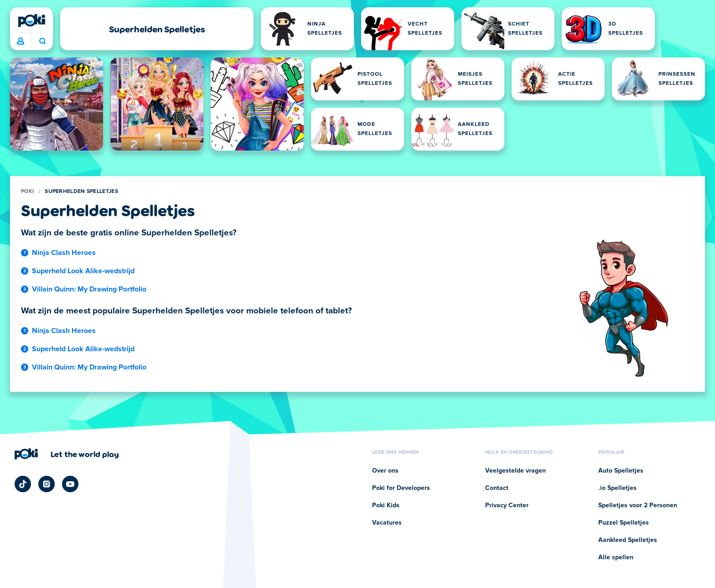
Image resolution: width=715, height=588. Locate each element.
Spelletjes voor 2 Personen (638, 505)
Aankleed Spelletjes (628, 540)
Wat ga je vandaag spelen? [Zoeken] (42, 41)
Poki (27, 192)
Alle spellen (616, 557)
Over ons (385, 471)
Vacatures (387, 523)
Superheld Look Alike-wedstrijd (83, 271)
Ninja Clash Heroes (64, 253)
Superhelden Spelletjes (81, 192)
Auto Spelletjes (621, 471)
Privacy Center (507, 505)
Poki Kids (386, 505)
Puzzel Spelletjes (624, 523)
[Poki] (31, 21)
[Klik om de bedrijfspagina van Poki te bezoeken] (67, 454)
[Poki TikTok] (23, 484)
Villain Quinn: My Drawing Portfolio (89, 289)
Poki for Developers (401, 488)
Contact (497, 488)
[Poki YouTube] (70, 484)
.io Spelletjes (617, 488)
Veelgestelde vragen (516, 471)
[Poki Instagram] (47, 484)
